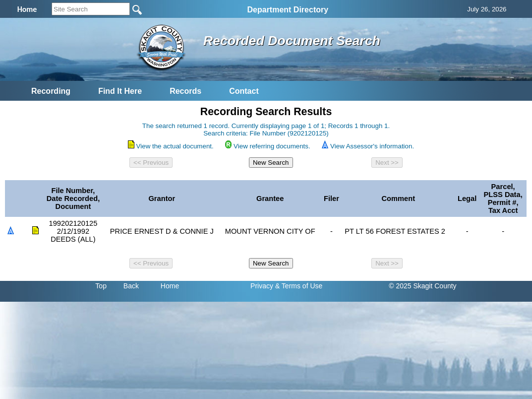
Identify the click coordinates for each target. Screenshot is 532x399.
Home (170, 286)
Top (101, 286)
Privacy (262, 286)
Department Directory (288, 10)
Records (185, 91)
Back (131, 286)
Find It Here (120, 91)
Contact (244, 91)
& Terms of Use (299, 286)
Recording (51, 91)
